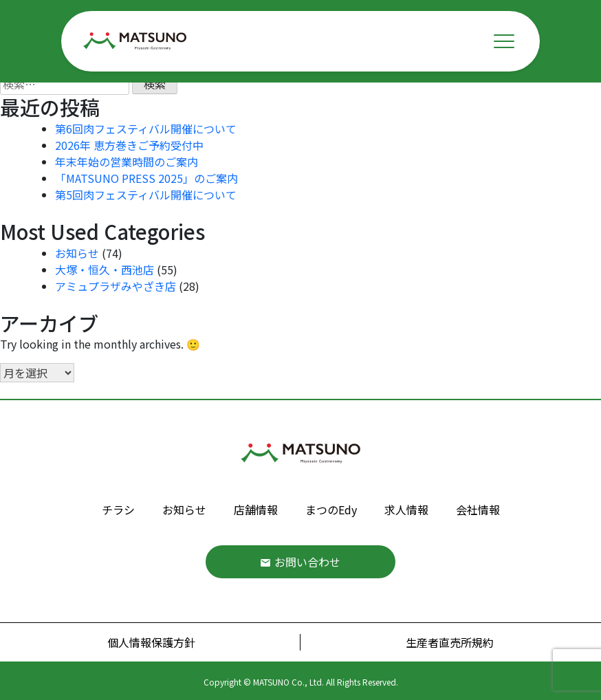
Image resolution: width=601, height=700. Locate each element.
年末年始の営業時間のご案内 (127, 162)
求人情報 (406, 510)
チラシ (118, 510)
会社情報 (478, 510)
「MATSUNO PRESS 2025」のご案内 (146, 178)
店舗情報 (256, 510)
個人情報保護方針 (151, 642)
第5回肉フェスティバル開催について (146, 195)
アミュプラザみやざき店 (116, 286)
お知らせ (77, 253)
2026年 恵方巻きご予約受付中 (129, 145)
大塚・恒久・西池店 (105, 270)
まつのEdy (331, 510)
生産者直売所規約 (450, 642)
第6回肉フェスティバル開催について (146, 129)
